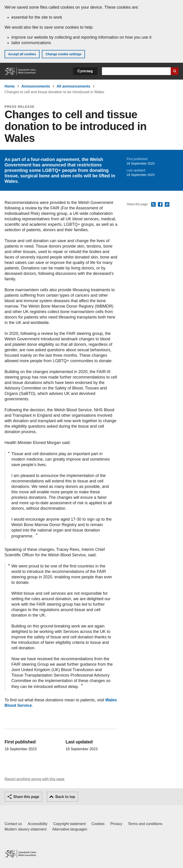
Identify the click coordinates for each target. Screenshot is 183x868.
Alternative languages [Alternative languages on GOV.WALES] (70, 829)
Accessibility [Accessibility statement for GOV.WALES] (37, 824)
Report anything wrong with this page (34, 779)
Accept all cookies (22, 54)
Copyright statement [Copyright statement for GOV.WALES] (70, 824)
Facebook (160, 205)
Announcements (36, 86)
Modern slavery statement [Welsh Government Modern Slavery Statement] (25, 829)
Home (10, 86)
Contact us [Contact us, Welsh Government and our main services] (13, 824)
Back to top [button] (65, 797)
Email (167, 205)
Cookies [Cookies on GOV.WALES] (98, 824)
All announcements (74, 86)
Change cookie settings (63, 54)
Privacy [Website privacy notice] (116, 824)
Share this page (26, 797)
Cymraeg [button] (85, 71)
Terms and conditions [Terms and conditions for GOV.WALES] (145, 824)
